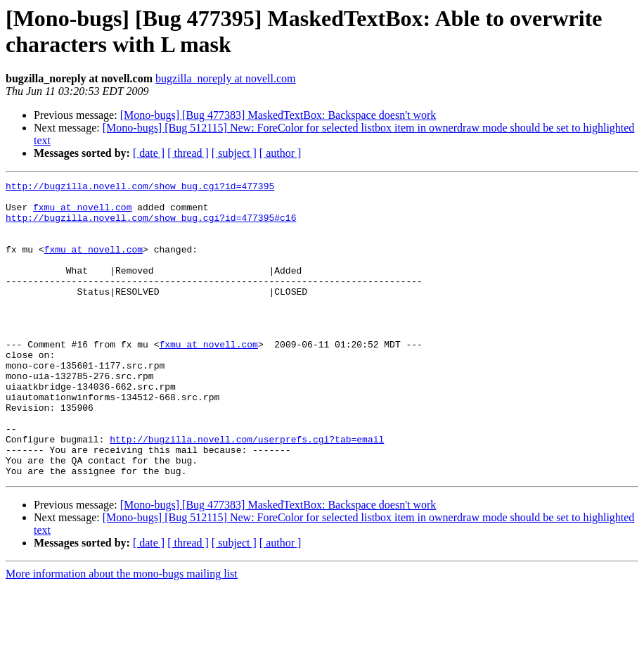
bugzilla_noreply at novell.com (226, 78)
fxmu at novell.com (82, 213)
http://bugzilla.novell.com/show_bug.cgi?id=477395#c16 (151, 226)
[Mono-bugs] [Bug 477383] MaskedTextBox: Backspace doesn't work (278, 115)
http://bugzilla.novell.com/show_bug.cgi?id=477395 (140, 188)
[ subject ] (234, 153)
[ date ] (149, 153)
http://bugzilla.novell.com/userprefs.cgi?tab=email (247, 492)
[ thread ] (188, 153)
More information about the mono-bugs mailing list (122, 633)
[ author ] (281, 153)
